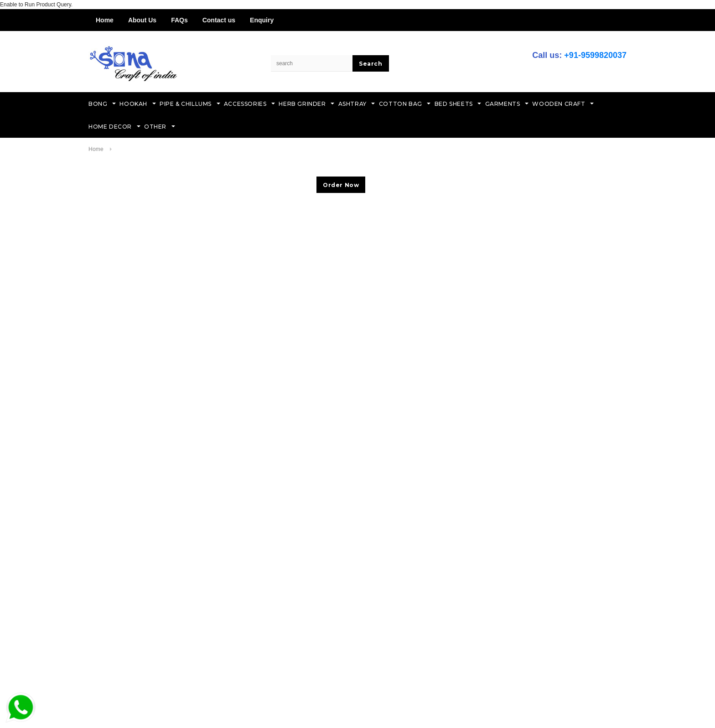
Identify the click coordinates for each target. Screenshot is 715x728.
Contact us (219, 20)
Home (105, 20)
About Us (142, 20)
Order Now (341, 185)
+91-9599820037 (595, 55)
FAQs (179, 20)
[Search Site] (312, 63)
